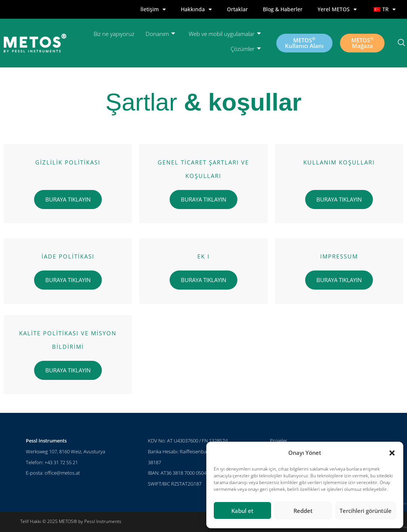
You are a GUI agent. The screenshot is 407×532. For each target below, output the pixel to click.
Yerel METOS (337, 9)
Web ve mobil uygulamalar (225, 34)
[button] (392, 453)
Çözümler (246, 49)
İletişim (153, 9)
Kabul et (242, 511)
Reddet (303, 511)
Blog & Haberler (283, 9)
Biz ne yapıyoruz (114, 34)
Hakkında (196, 9)
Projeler (279, 441)
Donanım (160, 34)
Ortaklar (237, 9)
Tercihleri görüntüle (366, 511)
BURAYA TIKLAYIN (68, 199)
